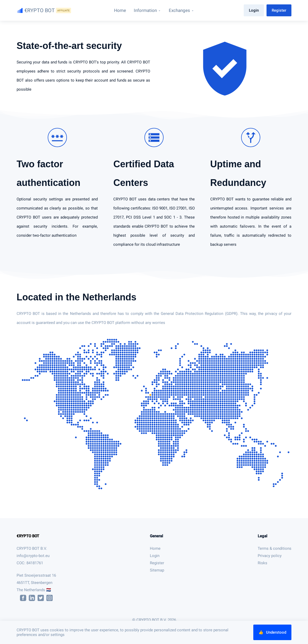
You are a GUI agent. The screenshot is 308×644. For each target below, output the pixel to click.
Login (254, 10)
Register (279, 10)
